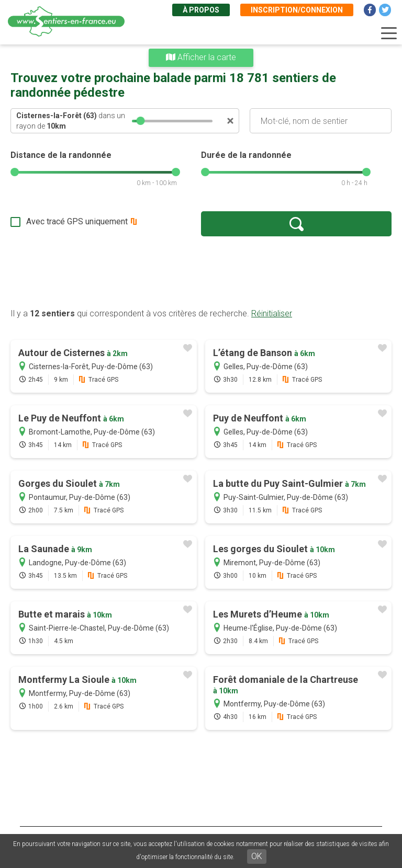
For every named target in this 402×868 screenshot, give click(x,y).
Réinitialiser (272, 313)
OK (257, 856)
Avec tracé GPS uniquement (77, 221)
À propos (201, 10)
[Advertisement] (201, 272)
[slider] (141, 121)
